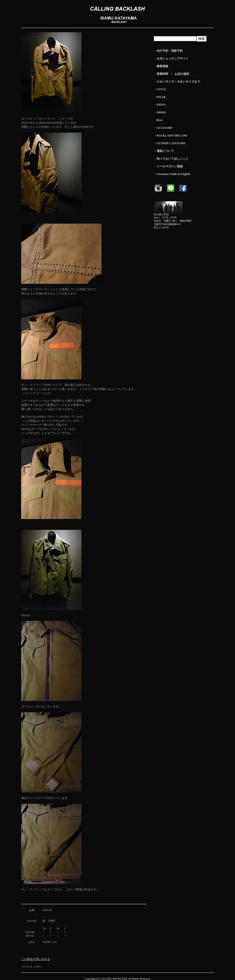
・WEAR (160, 97)
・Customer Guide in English (172, 174)
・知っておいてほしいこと (171, 159)
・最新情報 (161, 66)
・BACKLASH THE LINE (171, 136)
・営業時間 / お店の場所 (171, 74)
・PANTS (160, 105)
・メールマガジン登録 (168, 166)
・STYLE (160, 89)
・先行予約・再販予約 (168, 51)
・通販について (164, 151)
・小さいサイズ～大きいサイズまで (177, 82)
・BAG (158, 120)
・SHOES (160, 112)
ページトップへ (31, 967)
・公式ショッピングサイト (171, 58)
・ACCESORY (163, 128)
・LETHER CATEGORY (170, 143)
